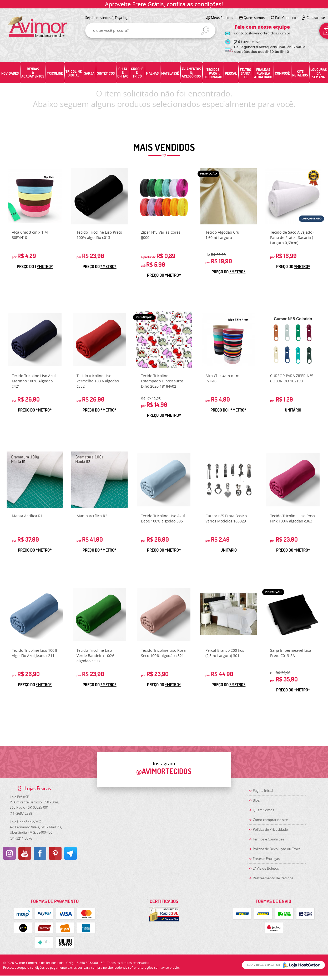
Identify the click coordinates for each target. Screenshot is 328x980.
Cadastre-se (316, 18)
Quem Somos (263, 810)
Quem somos (254, 18)
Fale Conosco (286, 18)
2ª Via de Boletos (266, 868)
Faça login (123, 18)
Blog (256, 800)
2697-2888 (21, 813)
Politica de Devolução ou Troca (277, 849)
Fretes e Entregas (266, 859)
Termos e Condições (268, 839)
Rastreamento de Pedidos (273, 878)
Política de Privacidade (270, 829)
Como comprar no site (270, 820)
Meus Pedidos (222, 18)
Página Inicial (263, 791)
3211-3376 (21, 838)
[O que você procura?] (205, 31)
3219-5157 (247, 42)
